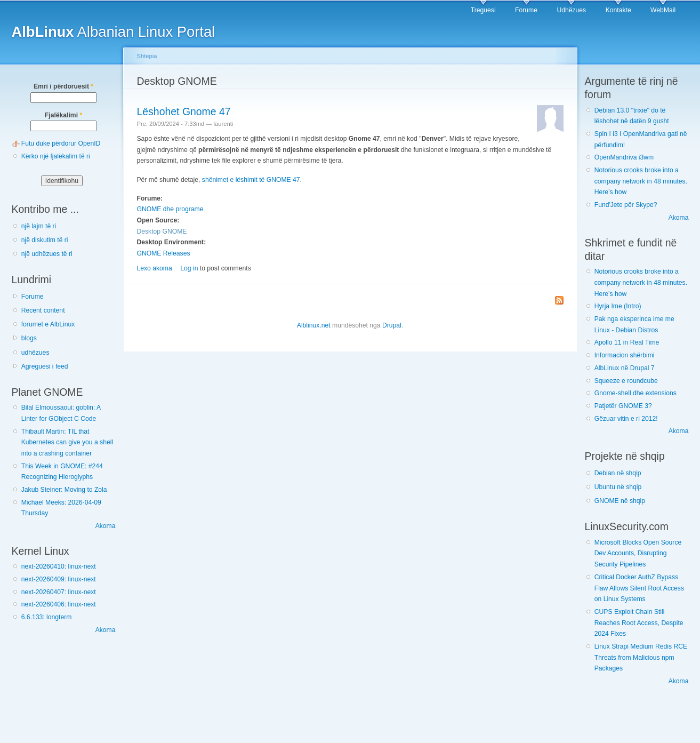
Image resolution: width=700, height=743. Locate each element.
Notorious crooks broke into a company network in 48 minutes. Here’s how (641, 181)
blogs (29, 338)
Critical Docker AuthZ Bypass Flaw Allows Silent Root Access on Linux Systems (639, 588)
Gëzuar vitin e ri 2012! (626, 419)
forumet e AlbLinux (48, 324)
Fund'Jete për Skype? (626, 205)
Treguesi (483, 10)
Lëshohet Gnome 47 (184, 111)
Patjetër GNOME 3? (623, 406)
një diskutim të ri (45, 240)
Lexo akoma (155, 268)
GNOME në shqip (620, 501)
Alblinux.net (314, 325)
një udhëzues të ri (47, 254)
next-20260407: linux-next (59, 592)
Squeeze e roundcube (626, 381)
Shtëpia (147, 56)
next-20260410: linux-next (59, 566)
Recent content (43, 310)
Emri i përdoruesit (63, 86)
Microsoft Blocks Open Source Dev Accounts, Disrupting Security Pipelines (638, 553)
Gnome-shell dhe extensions (635, 393)
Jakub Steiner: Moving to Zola (64, 490)
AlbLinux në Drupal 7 (625, 368)
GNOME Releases (164, 253)
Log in (189, 268)
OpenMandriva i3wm (624, 157)
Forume (526, 10)
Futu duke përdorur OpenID (61, 143)
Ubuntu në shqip (618, 487)
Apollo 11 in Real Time (627, 342)
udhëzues (35, 353)
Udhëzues (571, 10)
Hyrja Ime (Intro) (618, 306)
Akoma (106, 526)
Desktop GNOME (162, 231)
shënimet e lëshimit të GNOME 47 (251, 180)
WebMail (663, 10)
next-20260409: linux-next (59, 579)
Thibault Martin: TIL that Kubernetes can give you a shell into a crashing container (67, 442)
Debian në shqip (618, 473)
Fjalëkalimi (63, 115)
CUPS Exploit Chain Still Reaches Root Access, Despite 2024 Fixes (639, 623)
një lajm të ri (39, 226)
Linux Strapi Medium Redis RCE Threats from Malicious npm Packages (641, 657)
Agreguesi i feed (45, 366)
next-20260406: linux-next (59, 604)
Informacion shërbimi (625, 355)
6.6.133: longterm (47, 617)
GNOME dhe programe (170, 209)
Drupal (392, 325)
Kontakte (618, 10)
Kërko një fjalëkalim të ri (56, 156)
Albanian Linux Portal (114, 32)
